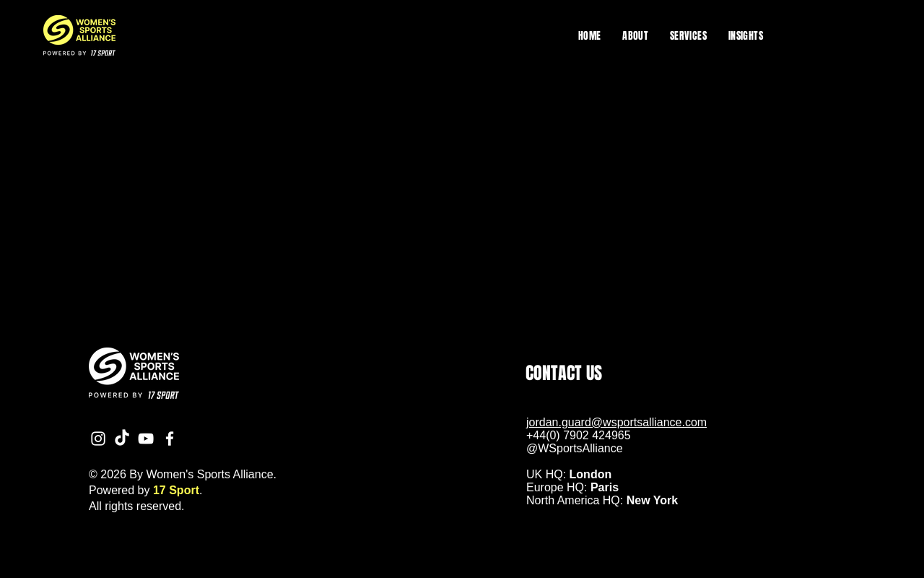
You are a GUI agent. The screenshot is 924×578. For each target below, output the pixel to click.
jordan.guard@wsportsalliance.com (616, 422)
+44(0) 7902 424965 (579, 435)
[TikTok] (122, 439)
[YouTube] (146, 439)
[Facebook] (170, 439)
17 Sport (176, 490)
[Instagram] (98, 439)
